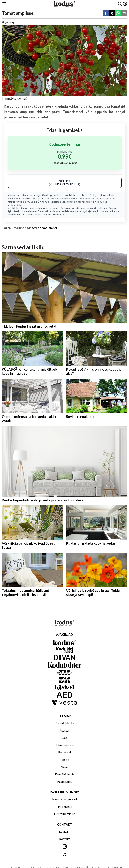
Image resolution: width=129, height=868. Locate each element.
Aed (112, 198)
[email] (124, 14)
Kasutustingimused (64, 799)
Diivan (40, 198)
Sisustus (64, 730)
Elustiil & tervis (65, 774)
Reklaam (65, 831)
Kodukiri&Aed (27, 198)
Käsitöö (104, 198)
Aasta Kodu (65, 781)
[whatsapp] (118, 14)
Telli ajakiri (64, 806)
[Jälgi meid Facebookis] (64, 856)
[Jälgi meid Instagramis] (64, 847)
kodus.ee (59, 195)
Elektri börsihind (65, 814)
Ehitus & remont (64, 745)
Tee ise (64, 760)
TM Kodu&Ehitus (88, 198)
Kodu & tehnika (64, 723)
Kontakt (64, 839)
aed (34, 228)
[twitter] (112, 14)
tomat (43, 228)
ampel (53, 228)
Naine (64, 767)
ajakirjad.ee (90, 211)
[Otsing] (120, 4)
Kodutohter (52, 198)
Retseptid (64, 752)
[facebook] (106, 14)
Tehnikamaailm (68, 198)
